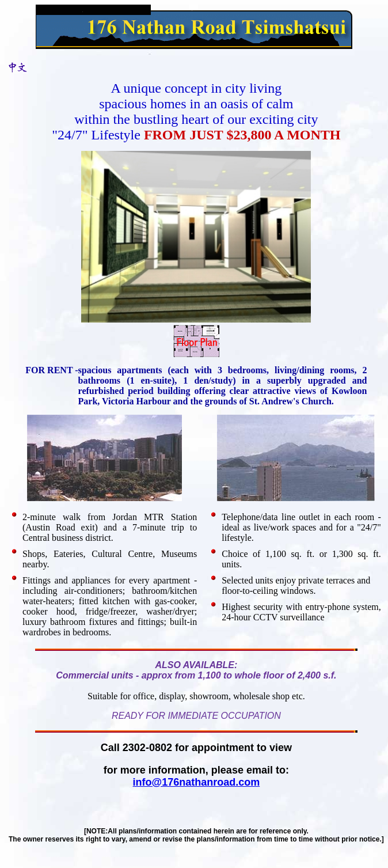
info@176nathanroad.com (197, 782)
